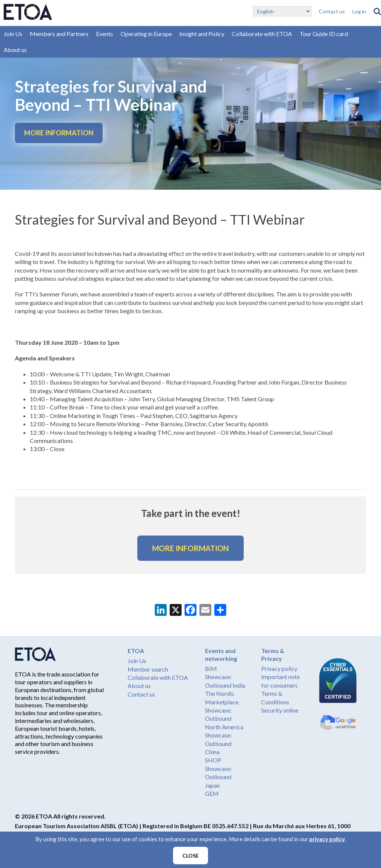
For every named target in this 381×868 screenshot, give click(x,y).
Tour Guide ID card (324, 34)
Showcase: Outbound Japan (218, 777)
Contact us (332, 11)
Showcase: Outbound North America (224, 718)
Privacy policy (279, 668)
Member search (148, 669)
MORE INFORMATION (59, 133)
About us (15, 50)
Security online (280, 710)
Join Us (13, 34)
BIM (211, 668)
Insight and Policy (202, 34)
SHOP (213, 760)
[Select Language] (282, 11)
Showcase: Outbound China (218, 743)
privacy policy (327, 839)
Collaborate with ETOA (262, 34)
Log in (359, 11)
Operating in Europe (146, 34)
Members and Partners (59, 34)
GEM (212, 793)
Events (105, 34)
